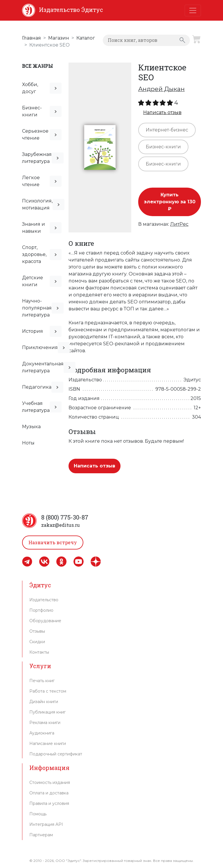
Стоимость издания (50, 782)
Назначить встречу (53, 542)
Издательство (44, 600)
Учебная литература (36, 407)
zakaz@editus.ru (61, 525)
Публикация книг (47, 712)
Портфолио (41, 610)
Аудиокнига (42, 733)
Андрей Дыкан (161, 89)
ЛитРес (179, 224)
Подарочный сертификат (56, 754)
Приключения (40, 347)
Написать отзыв (162, 112)
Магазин (59, 38)
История (33, 331)
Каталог (86, 38)
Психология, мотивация (37, 204)
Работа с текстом (48, 691)
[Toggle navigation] (193, 10)
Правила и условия (49, 803)
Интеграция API (46, 824)
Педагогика (37, 387)
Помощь (38, 814)
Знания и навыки (34, 228)
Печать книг (42, 681)
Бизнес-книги (32, 111)
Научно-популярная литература (37, 308)
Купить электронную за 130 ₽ (170, 202)
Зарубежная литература (37, 158)
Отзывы (37, 631)
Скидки (37, 642)
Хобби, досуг (30, 88)
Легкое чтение (31, 181)
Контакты (39, 652)
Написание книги (48, 744)
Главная (32, 38)
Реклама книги (45, 723)
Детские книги (33, 281)
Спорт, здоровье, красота (34, 254)
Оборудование (45, 621)
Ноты (28, 443)
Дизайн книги (44, 702)
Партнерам (41, 835)
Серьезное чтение (35, 135)
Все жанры (37, 66)
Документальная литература (43, 367)
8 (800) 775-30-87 (65, 517)
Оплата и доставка (49, 793)
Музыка (31, 427)
